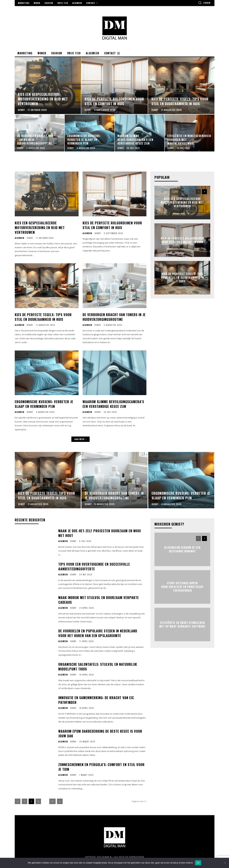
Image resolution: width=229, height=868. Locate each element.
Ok (198, 863)
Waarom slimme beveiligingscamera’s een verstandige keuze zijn (113, 404)
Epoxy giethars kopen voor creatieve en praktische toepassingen (182, 587)
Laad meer (80, 439)
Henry (30, 238)
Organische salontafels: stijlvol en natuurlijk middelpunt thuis (98, 667)
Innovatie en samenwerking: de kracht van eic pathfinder (96, 700)
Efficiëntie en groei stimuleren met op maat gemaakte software (182, 624)
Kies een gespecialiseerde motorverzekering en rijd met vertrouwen (40, 228)
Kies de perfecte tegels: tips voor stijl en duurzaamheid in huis (43, 317)
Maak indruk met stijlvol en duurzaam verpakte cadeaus (99, 600)
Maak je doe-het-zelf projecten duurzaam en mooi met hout (100, 533)
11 (52, 801)
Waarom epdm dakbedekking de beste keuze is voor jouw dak (100, 734)
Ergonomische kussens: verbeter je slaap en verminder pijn (44, 404)
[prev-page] (198, 192)
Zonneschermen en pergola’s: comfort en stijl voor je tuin (101, 767)
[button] (204, 3)
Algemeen (20, 238)
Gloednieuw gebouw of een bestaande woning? (182, 549)
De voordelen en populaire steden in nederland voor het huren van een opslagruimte (98, 633)
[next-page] (204, 192)
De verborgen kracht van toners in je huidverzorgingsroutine (114, 317)
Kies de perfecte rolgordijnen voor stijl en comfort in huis (112, 225)
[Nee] (225, 863)
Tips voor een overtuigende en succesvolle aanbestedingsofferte (94, 566)
